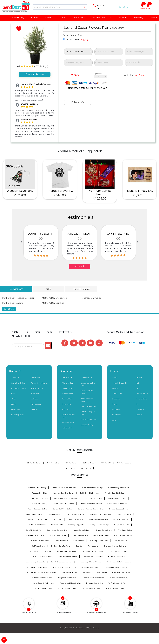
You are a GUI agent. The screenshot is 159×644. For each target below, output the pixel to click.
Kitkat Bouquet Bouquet (67, 557)
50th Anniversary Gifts (66, 588)
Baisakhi (139, 415)
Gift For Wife (106, 463)
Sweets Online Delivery (119, 578)
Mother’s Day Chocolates (54, 298)
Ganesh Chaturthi (119, 383)
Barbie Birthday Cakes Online (95, 572)
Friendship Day (87, 378)
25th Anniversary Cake (91, 588)
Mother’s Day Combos (53, 303)
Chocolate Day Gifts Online (63, 493)
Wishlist (143, 7)
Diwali (115, 404)
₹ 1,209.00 (100, 199)
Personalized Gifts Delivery (64, 504)
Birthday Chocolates (116, 557)
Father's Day (18, 18)
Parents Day (67, 399)
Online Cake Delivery (94, 498)
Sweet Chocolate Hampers (62, 562)
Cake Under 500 (61, 541)
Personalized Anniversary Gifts (88, 567)
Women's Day (67, 383)
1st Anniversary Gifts (117, 583)
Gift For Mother (53, 463)
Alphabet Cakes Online (35, 535)
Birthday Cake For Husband (87, 546)
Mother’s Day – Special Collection (18, 298)
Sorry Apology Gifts (76, 525)
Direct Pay (16, 409)
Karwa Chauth (142, 394)
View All (79, 267)
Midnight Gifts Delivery (99, 525)
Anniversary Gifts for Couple (90, 562)
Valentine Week (68, 423)
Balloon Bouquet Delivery (119, 509)
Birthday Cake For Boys (42, 557)
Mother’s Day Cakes (91, 298)
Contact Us (36, 394)
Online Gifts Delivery (39, 504)
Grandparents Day (88, 406)
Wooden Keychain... (20, 191)
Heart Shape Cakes (101, 535)
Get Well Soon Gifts (33, 530)
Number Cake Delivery (40, 541)
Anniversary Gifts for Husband (119, 562)
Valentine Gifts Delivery (37, 488)
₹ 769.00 (60, 195)
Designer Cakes (54, 514)
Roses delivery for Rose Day (119, 488)
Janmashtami (141, 399)
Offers (14, 399)
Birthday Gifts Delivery (75, 514)
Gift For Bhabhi (89, 463)
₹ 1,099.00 (139, 195)
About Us (15, 378)
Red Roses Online (39, 546)
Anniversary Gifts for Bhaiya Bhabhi (41, 572)
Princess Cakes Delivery (122, 572)
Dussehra (116, 399)
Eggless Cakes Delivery (82, 530)
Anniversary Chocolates (36, 562)
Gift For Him (86, 468)
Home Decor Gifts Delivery (43, 583)
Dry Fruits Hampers (121, 519)
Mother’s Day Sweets (13, 303)
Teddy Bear (58, 519)
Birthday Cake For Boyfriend (39, 551)
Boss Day (65, 409)
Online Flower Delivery (117, 498)
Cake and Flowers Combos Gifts (91, 509)
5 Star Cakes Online (80, 535)
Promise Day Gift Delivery (115, 493)
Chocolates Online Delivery (91, 504)
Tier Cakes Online (125, 530)
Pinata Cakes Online (58, 535)
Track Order (36, 404)
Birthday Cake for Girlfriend (115, 546)
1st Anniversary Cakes (61, 567)
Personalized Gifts (102, 18)
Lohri (114, 420)
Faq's (13, 404)
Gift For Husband (124, 463)
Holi (137, 383)
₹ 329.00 (20, 195)
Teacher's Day (67, 394)
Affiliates (35, 399)
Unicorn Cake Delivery (123, 535)
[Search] (60, 7)
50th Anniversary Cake (115, 588)
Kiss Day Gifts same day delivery (67, 498)
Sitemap (35, 409)
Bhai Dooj (116, 409)
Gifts (64, 18)
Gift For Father (71, 463)
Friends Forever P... (60, 191)
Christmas (116, 415)
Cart (148, 7)
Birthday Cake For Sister (66, 551)
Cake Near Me (79, 541)
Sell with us (124, 7)
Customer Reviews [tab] (35, 74)
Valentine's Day (87, 425)
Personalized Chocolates (93, 557)
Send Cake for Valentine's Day (64, 488)
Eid (137, 404)
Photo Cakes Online (34, 514)
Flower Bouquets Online (37, 509)
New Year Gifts (67, 378)
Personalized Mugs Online (70, 583)
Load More (9, 309)
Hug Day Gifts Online (40, 498)
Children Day (67, 404)
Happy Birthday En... (139, 191)
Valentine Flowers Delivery (92, 488)
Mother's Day (67, 428)
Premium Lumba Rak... (100, 192)
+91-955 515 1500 (100, 7)
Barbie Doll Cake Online (63, 509)
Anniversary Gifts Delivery (100, 514)
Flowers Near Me (121, 541)
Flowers (50, 18)
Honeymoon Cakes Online (93, 578)
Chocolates (79, 18)
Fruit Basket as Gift (69, 572)
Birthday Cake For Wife (61, 546)
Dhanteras (140, 409)
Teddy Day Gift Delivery (89, 493)
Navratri (139, 378)
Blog (13, 394)
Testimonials (36, 378)
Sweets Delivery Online (98, 519)
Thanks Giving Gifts (89, 419)
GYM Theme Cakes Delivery (41, 578)
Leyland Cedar (71, 39)
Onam (115, 388)
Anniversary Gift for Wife (37, 567)
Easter (138, 388)
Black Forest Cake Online (57, 530)
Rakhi (115, 378)
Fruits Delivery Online (37, 525)
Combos (123, 18)
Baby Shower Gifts (122, 525)
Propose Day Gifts (39, 493)
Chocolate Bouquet (76, 519)
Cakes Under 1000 (124, 514)
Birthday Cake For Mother (119, 551)
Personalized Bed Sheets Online (118, 567)
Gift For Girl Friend (34, 463)
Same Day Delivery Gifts (38, 519)
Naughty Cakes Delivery (67, 578)
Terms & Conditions (39, 383)
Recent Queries (17, 415)
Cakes (36, 18)
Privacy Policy (37, 388)
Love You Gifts (57, 525)
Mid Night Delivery (19, 388)
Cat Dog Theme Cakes (99, 541)
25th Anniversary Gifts (43, 588)
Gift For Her (71, 468)
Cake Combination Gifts (117, 504)
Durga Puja (117, 394)
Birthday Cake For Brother (92, 551)
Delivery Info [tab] (78, 102)
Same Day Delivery (19, 383)
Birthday (140, 18)
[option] (41, 243)
